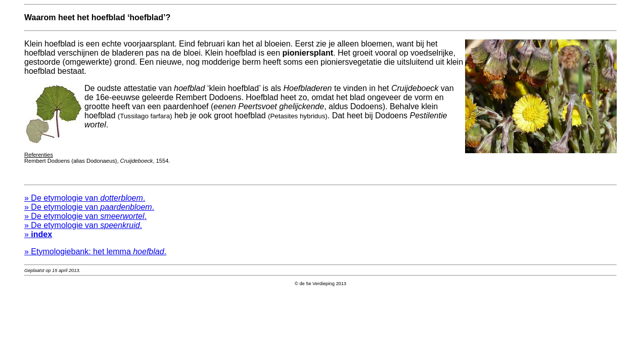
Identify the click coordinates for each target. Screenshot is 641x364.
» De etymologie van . (85, 201)
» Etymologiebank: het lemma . (95, 255)
